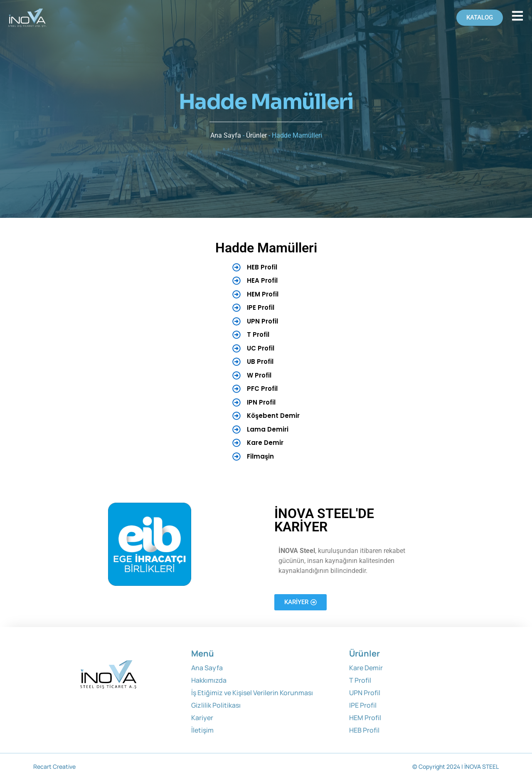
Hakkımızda (209, 680)
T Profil (360, 680)
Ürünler (256, 130)
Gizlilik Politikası (216, 705)
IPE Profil (363, 705)
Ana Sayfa (226, 130)
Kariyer (202, 718)
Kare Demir (366, 668)
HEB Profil (364, 730)
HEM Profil (365, 718)
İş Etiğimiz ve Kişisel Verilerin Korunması (252, 693)
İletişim (202, 730)
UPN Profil (365, 693)
